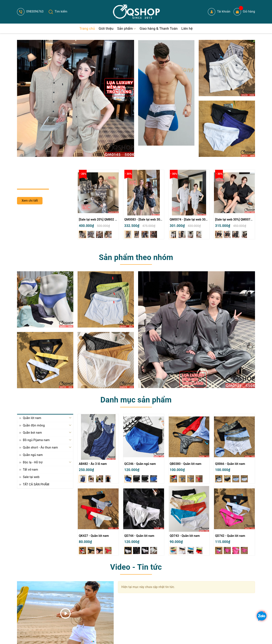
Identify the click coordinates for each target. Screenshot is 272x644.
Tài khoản (219, 12)
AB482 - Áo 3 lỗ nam (93, 464)
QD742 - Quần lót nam (230, 536)
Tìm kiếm (58, 11)
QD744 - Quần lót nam (139, 536)
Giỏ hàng (244, 12)
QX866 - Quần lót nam (230, 464)
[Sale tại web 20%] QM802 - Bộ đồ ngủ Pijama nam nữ (115, 219)
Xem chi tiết (30, 201)
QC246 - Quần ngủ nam (140, 464)
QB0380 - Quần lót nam (186, 464)
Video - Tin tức (136, 567)
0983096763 (30, 11)
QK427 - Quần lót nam (94, 536)
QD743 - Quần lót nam (185, 536)
